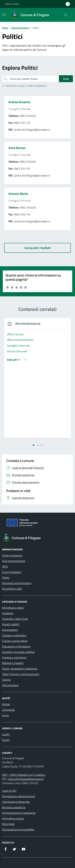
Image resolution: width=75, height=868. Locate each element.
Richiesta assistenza (14, 807)
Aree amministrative (14, 561)
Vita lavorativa (10, 685)
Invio (66, 79)
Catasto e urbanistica (14, 635)
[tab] (33, 445)
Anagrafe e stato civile (15, 619)
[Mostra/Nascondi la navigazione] (4, 15)
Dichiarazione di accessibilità (18, 829)
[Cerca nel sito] (66, 15)
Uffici (5, 566)
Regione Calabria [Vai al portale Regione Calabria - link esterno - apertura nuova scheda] (12, 4)
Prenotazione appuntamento (19, 796)
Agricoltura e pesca (13, 608)
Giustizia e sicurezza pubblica (18, 652)
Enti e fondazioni (12, 572)
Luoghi (6, 734)
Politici (6, 578)
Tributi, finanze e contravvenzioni (21, 674)
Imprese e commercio (14, 657)
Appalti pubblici (11, 624)
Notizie (6, 704)
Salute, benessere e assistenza (20, 669)
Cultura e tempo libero (15, 641)
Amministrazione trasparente (19, 813)
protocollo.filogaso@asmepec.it (26, 779)
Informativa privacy (13, 818)
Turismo (6, 680)
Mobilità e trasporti (13, 663)
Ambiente (8, 613)
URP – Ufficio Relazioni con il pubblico (24, 775)
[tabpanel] (37, 380)
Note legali (8, 824)
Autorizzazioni (10, 630)
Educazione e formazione (16, 646)
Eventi (6, 740)
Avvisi (5, 715)
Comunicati (8, 710)
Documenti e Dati (12, 589)
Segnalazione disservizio (16, 802)
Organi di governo (12, 555)
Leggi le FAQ (9, 791)
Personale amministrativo (17, 583)
